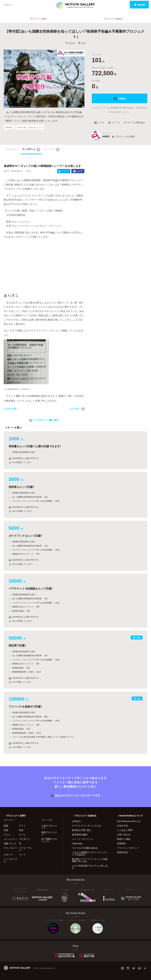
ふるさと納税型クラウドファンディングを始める (90, 853)
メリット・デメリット (83, 839)
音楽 (21, 830)
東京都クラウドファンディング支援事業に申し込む (90, 860)
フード (22, 855)
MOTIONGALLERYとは (129, 821)
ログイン (8, 5)
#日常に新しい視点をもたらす (30, 127)
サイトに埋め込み (135, 123)
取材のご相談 (124, 839)
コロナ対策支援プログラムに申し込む (90, 867)
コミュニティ (10, 839)
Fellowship (77, 843)
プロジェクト (12, 149)
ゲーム (22, 834)
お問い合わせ (124, 834)
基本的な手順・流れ (82, 830)
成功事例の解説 (80, 834)
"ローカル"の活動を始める (85, 848)
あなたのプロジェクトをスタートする (76, 795)
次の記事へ (77, 408)
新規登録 (139, 5)
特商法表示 (123, 852)
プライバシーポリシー (128, 848)
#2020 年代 (123, 826)
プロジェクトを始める (113, 19)
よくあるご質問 (125, 830)
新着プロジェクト (49, 833)
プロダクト (24, 839)
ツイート (114, 123)
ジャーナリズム (10, 860)
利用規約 (121, 843)
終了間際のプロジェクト (49, 840)
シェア (99, 123)
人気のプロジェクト (49, 827)
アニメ (7, 834)
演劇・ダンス (10, 843)
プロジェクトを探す (38, 19)
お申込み (76, 821)
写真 (6, 830)
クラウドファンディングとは (86, 826)
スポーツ (8, 855)
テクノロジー (10, 848)
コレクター (52, 150)
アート (22, 826)
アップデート (31, 150)
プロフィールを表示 (123, 136)
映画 (82, 43)
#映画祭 (9, 127)
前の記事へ (11, 408)
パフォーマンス (26, 849)
